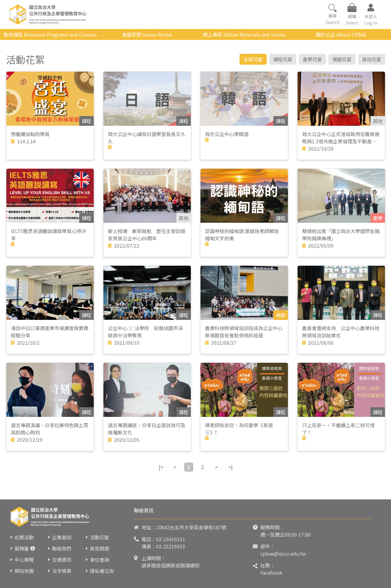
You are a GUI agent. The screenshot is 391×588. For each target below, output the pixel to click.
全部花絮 (253, 59)
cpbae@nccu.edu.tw (283, 554)
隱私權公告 (102, 571)
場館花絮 (342, 59)
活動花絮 (99, 537)
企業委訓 (62, 537)
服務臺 (22, 548)
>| (230, 467)
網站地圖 (24, 571)
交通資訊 (62, 560)
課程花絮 (283, 59)
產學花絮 (312, 59)
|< (161, 467)
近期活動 (24, 537)
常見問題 (99, 548)
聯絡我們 (62, 548)
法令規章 (62, 571)
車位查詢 (99, 560)
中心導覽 (24, 560)
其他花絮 (372, 59)
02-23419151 (171, 539)
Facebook (271, 573)
